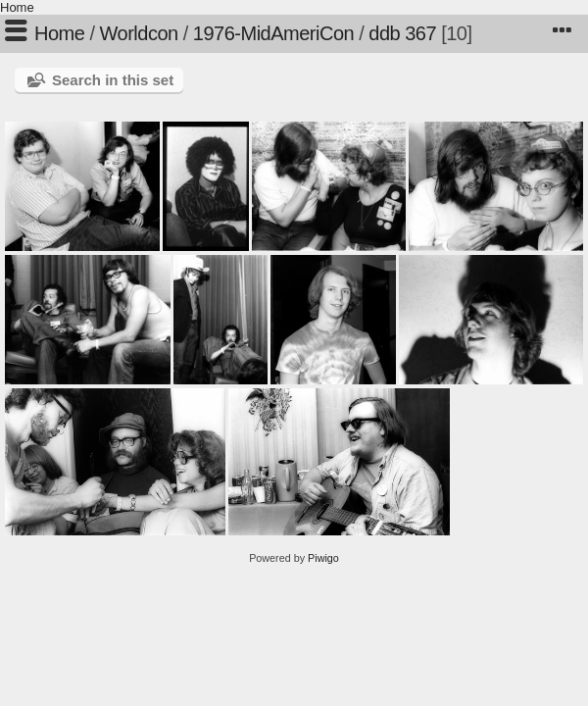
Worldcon (139, 33)
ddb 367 (402, 33)
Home (17, 7)
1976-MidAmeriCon (273, 33)
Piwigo (323, 558)
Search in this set (113, 80)
